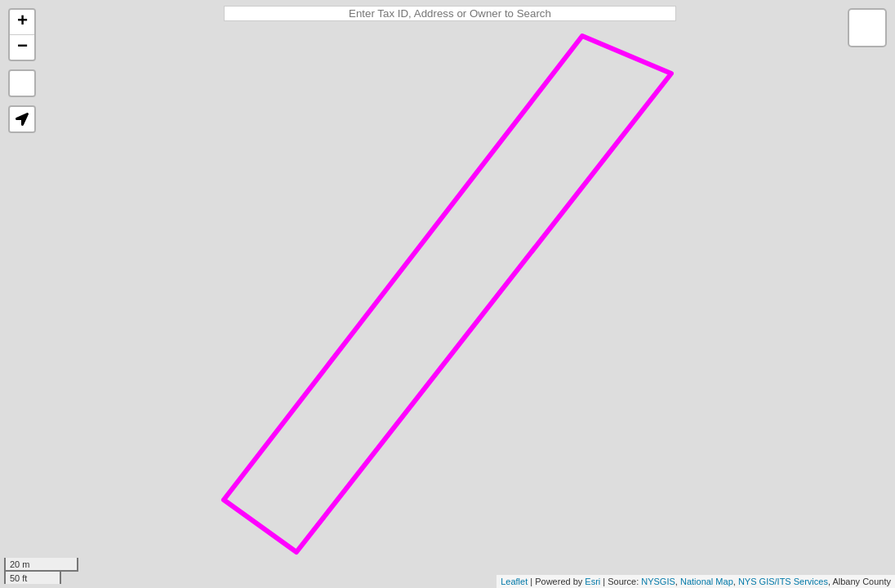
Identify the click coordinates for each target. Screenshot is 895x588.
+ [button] (22, 22)
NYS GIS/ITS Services (783, 581)
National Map (707, 581)
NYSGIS (658, 581)
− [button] (22, 47)
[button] (22, 119)
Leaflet (514, 581)
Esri (592, 581)
